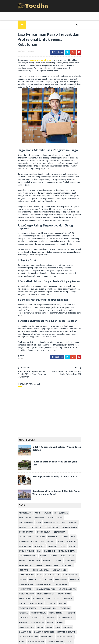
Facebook (36, 518)
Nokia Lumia (40, 575)
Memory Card (39, 566)
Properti (57, 589)
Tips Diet (75, 618)
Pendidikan (63, 585)
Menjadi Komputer (26, 570)
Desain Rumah (59, 513)
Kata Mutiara (24, 546)
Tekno (40, 618)
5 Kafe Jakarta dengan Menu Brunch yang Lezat (57, 443)
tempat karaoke (53, 618)
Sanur (20, 604)
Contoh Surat (42, 513)
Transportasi (40, 623)
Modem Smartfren (65, 570)
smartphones (24, 613)
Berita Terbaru (71, 499)
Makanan (37, 561)
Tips (66, 618)
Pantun (74, 580)
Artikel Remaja (59, 494)
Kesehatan (52, 546)
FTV (19, 523)
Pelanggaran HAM (47, 585)
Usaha (63, 623)
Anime (36, 494)
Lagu (56, 551)
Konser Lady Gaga (68, 546)
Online (34, 580)
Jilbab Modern (59, 542)
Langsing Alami (25, 556)
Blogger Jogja (33, 504)
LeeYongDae (51, 556)
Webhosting (23, 627)
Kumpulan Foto (25, 551)
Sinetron (39, 604)
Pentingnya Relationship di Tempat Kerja (53, 458)
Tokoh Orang (24, 623)
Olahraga (22, 580)
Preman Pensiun (43, 589)
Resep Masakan (24, 599)
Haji (19, 532)
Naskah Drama (24, 575)
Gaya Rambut (63, 523)
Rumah (47, 599)
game (37, 523)
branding (55, 504)
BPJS (45, 504)
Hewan (21, 537)
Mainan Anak (23, 561)
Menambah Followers (59, 566)
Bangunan (38, 499)
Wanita (73, 623)
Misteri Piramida (45, 570)
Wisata (36, 627)
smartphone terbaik (72, 608)
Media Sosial (23, 566)
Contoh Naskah (57, 508)
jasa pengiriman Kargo (39, 47)
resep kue (68, 594)
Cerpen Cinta (23, 508)
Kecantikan (39, 546)
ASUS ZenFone (24, 499)
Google (56, 527)
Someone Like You (41, 613)
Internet (22, 542)
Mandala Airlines (70, 561)
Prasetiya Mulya (25, 589)
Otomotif (62, 580)
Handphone (30, 532)
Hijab (40, 537)
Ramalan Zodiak (53, 594)
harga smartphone (68, 532)
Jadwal (33, 542)
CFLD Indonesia (39, 508)
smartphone (52, 604)
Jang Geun (44, 542)
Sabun (75, 599)
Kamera (72, 542)
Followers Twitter (70, 518)
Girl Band (36, 527)
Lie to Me (64, 556)
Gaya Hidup (48, 523)
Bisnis (19, 340)
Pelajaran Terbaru (26, 585)
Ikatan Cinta (70, 537)
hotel (49, 537)
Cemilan (66, 504)
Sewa (29, 604)
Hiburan (31, 537)
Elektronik (23, 518)
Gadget (28, 523)
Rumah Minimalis (61, 599)
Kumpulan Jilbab (43, 551)
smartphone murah (50, 608)
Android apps (24, 494)
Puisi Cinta (69, 589)
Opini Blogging (47, 580)
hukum (58, 537)
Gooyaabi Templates (69, 640)
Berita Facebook (54, 499)
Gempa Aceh (23, 527)
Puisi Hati (22, 594)
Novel (72, 575)
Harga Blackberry (47, 532)
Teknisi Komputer (25, 618)
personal (76, 585)
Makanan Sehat (52, 561)
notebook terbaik (57, 575)
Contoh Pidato (25, 513)
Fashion (47, 518)
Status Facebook (70, 613)
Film (56, 518)
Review (37, 599)
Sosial (56, 613)
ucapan (53, 623)
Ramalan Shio (35, 594)
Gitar (46, 527)
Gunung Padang (71, 527)
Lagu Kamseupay (69, 551)
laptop (38, 556)
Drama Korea (74, 513)
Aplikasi (46, 494)
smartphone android (28, 608)
